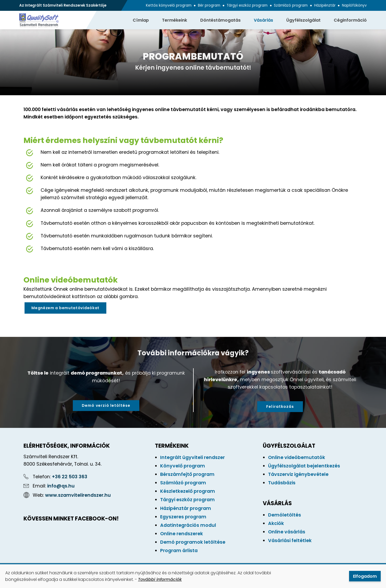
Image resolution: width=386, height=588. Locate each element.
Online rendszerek (182, 534)
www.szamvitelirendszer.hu (78, 495)
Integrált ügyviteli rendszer (192, 457)
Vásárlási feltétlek (290, 541)
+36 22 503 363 (70, 477)
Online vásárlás (287, 532)
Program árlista (179, 551)
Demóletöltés (285, 515)
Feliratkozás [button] (280, 407)
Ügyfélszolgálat (303, 20)
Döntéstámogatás (220, 20)
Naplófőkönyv (354, 5)
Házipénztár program (186, 508)
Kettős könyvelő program (169, 5)
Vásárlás (263, 20)
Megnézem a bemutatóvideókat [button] (65, 308)
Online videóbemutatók (297, 457)
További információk (160, 579)
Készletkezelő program (188, 491)
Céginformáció (350, 20)
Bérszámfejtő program (187, 474)
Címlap (141, 20)
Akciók (276, 523)
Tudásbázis (282, 483)
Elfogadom (365, 576)
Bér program (209, 5)
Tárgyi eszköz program (247, 5)
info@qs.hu (61, 486)
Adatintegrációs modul (188, 525)
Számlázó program (291, 5)
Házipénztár (325, 5)
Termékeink (175, 20)
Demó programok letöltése (193, 542)
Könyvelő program (183, 466)
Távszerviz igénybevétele (298, 474)
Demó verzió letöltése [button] (106, 405)
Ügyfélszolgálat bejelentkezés (304, 466)
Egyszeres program (183, 517)
